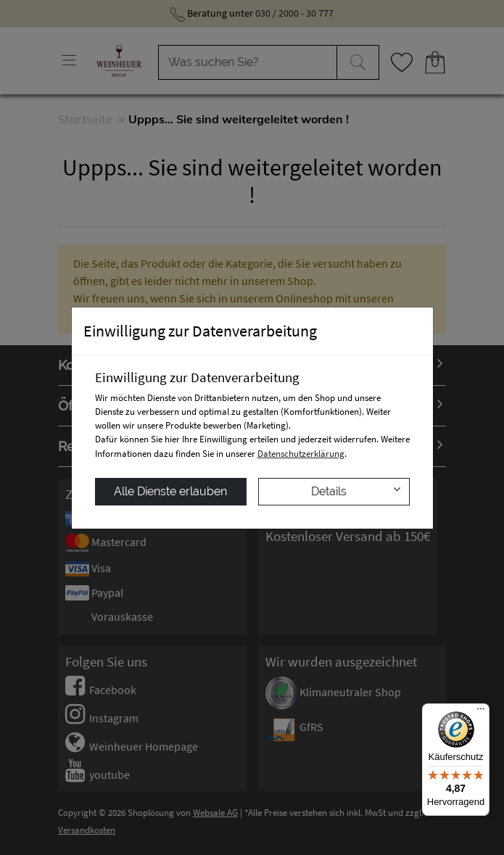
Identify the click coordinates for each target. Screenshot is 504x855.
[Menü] (481, 712)
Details (356, 491)
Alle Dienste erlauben (170, 491)
